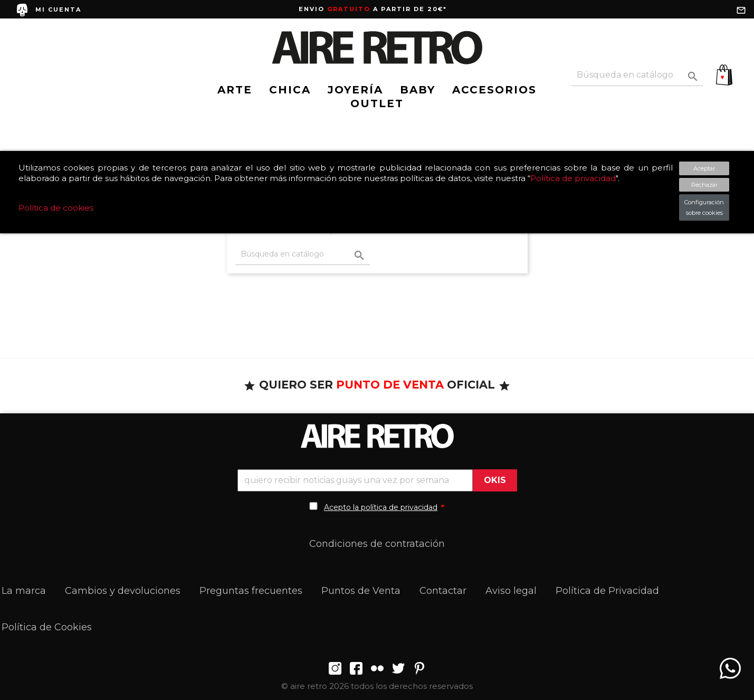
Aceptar (704, 168)
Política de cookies (56, 208)
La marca (24, 591)
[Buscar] (637, 75)
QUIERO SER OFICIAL (377, 385)
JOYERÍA (355, 90)
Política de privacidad (573, 178)
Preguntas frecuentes (251, 591)
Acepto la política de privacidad (381, 507)
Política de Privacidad (607, 591)
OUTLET (377, 103)
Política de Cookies (47, 627)
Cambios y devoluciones (123, 591)
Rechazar (704, 185)
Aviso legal (511, 591)
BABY (418, 90)
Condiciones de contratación (377, 544)
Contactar (443, 591)
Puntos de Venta (361, 591)
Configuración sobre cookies (704, 207)
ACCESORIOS (494, 90)
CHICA (290, 90)
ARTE (235, 90)
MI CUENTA (58, 10)
